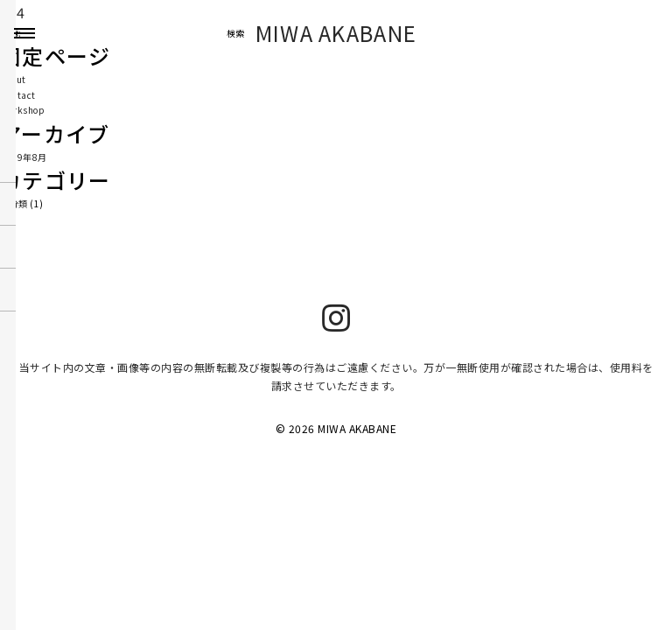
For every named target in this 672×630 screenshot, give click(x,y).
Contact (18, 95)
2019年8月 (24, 157)
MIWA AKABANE (336, 33)
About (13, 79)
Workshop (22, 110)
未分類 (14, 203)
